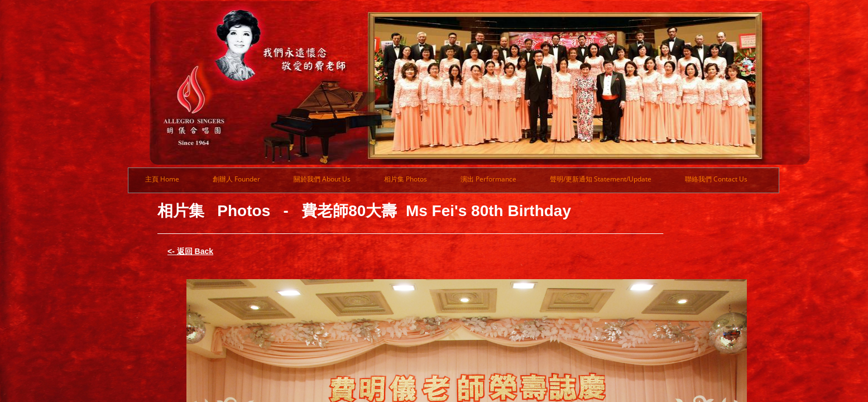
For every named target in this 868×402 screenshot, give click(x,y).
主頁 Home (162, 179)
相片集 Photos (406, 179)
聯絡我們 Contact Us (716, 179)
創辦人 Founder (236, 179)
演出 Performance (488, 179)
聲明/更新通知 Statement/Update (601, 179)
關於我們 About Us (322, 179)
